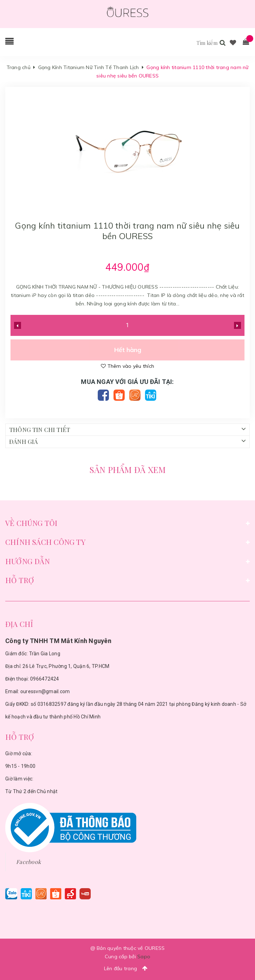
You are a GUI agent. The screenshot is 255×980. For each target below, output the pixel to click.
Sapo (144, 957)
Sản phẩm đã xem (128, 469)
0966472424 (45, 679)
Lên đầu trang (128, 968)
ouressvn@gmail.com (45, 691)
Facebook (29, 862)
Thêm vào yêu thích (127, 366)
